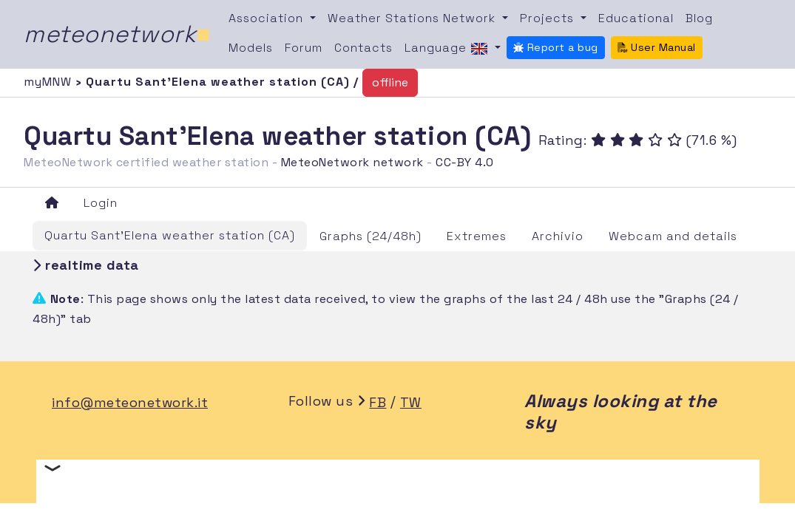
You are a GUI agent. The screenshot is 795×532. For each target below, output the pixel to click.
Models (251, 48)
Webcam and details (673, 236)
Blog (699, 18)
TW (411, 402)
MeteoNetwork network (352, 162)
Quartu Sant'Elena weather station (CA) (170, 235)
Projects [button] (549, 18)
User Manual (657, 47)
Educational (636, 18)
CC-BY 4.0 (465, 162)
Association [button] (268, 18)
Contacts (363, 48)
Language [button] (448, 49)
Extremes (477, 236)
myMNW (50, 82)
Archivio (558, 236)
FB (378, 402)
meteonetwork (117, 34)
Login (101, 203)
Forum (304, 48)
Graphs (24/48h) (371, 236)
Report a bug (556, 47)
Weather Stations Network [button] (413, 18)
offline (390, 82)
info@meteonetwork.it (130, 402)
